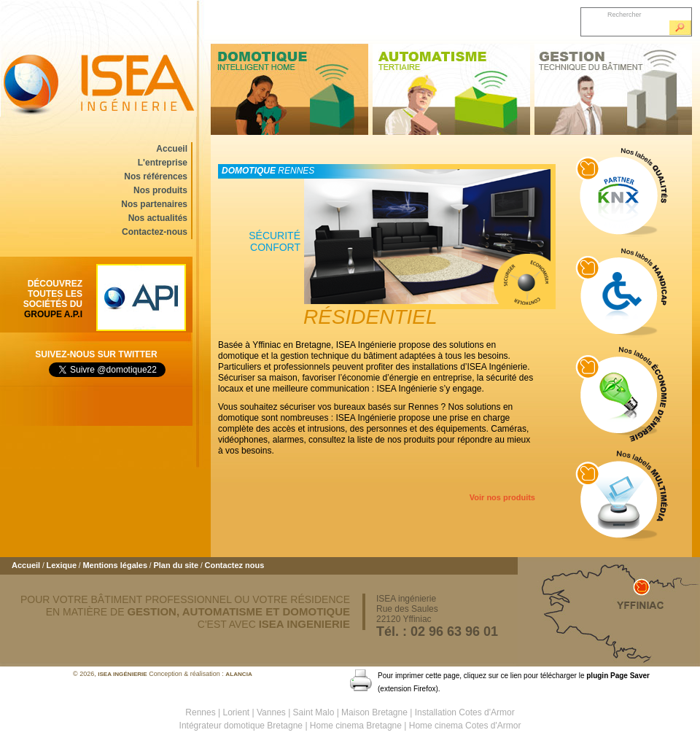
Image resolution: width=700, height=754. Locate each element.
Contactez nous (234, 565)
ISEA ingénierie (98, 58)
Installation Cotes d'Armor (465, 712)
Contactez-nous (155, 232)
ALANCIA (238, 674)
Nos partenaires (154, 204)
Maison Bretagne (374, 712)
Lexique (61, 565)
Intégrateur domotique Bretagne (241, 726)
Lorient (237, 712)
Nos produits (160, 190)
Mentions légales (115, 565)
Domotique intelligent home (289, 89)
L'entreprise (163, 163)
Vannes (271, 712)
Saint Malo (314, 712)
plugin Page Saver (618, 676)
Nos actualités (158, 218)
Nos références (156, 176)
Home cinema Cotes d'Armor (465, 726)
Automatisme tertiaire (451, 89)
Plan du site (176, 565)
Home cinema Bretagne (356, 726)
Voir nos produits (502, 497)
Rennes (200, 712)
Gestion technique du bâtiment (613, 89)
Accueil (172, 149)
